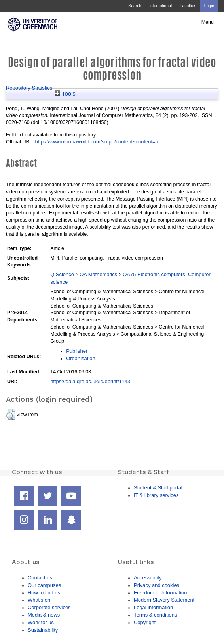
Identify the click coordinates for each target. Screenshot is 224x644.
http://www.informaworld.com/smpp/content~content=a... (99, 142)
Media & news (44, 615)
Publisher (77, 351)
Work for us (41, 622)
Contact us (40, 578)
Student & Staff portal (158, 488)
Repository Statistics (29, 88)
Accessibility (148, 578)
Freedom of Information (160, 593)
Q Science (62, 274)
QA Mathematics (98, 274)
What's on (39, 600)
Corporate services (49, 607)
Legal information (153, 607)
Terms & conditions (155, 615)
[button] (11, 415)
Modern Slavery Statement (164, 600)
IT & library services (156, 495)
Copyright (145, 622)
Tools (65, 94)
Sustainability (43, 630)
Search (135, 6)
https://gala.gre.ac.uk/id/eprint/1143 (90, 381)
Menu (208, 22)
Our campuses (44, 585)
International (160, 6)
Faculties (188, 6)
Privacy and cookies (157, 585)
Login (209, 6)
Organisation (81, 358)
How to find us (44, 593)
